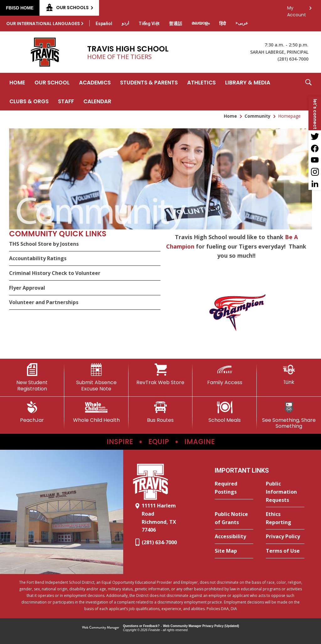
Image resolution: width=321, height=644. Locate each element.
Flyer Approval (27, 288)
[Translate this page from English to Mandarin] (176, 24)
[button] (308, 92)
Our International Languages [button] (43, 24)
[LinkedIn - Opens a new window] (315, 184)
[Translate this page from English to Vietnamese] (149, 24)
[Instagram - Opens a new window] (315, 172)
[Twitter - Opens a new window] (315, 136)
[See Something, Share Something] (289, 415)
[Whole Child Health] (96, 412)
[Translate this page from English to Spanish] (104, 24)
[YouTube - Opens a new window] (315, 160)
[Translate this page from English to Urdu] (125, 23)
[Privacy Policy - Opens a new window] (285, 537)
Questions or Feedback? (141, 626)
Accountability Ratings (38, 258)
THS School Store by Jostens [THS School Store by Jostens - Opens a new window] (44, 244)
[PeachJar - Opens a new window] (32, 412)
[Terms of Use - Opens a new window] (285, 551)
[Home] (17, 82)
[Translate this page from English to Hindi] (223, 24)
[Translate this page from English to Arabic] (242, 23)
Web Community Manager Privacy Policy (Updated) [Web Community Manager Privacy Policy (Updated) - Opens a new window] (201, 626)
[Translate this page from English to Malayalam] (201, 23)
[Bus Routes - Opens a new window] (161, 412)
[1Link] (289, 374)
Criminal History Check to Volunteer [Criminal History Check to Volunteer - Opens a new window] (55, 273)
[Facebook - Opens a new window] (315, 148)
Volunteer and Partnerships (44, 302)
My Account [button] (297, 10)
